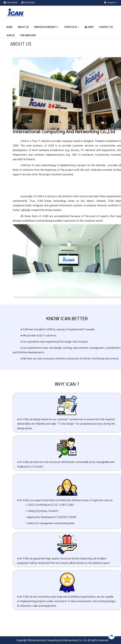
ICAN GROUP (12, 2)
